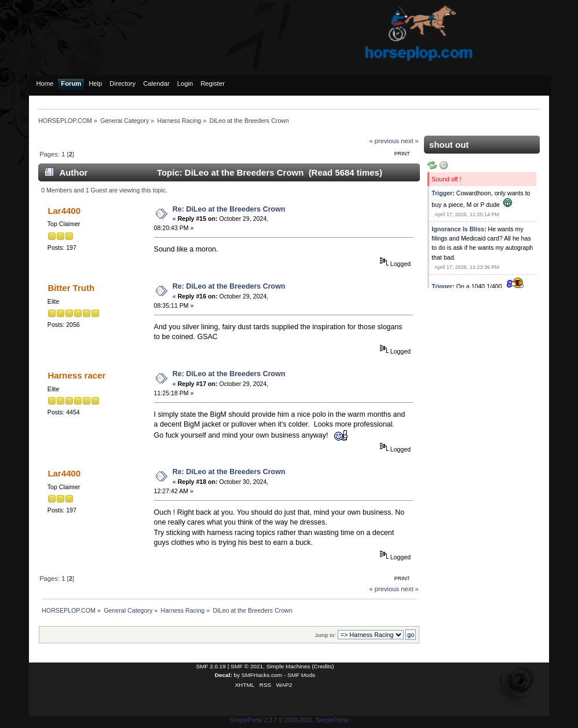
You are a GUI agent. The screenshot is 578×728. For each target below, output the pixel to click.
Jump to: (325, 635)
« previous (384, 141)
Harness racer (76, 375)
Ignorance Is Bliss (458, 229)
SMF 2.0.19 (211, 666)
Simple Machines (288, 666)
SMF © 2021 (247, 666)
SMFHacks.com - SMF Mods (278, 675)
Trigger (442, 193)
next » (410, 141)
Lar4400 (64, 211)
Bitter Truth (71, 288)
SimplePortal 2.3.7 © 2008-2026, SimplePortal (289, 720)
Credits (323, 666)
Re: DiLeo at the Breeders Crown (229, 209)
